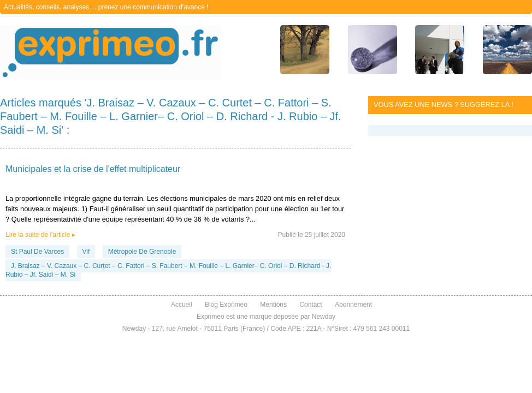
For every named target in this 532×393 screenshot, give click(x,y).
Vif (86, 252)
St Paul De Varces (37, 252)
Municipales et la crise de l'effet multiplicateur (93, 169)
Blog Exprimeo (226, 305)
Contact (311, 305)
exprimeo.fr (110, 52)
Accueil (182, 305)
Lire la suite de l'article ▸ (40, 235)
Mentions (273, 305)
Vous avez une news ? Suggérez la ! (444, 105)
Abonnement (353, 305)
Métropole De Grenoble (142, 252)
